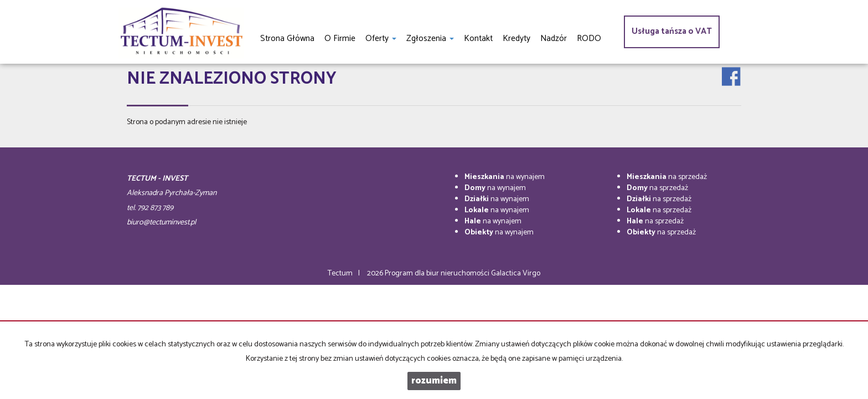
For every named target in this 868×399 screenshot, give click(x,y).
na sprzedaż (667, 177)
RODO (589, 39)
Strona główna (287, 39)
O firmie (340, 39)
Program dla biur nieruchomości (438, 273)
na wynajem (505, 177)
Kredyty (516, 39)
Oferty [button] (381, 39)
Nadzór (554, 39)
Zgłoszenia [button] (430, 39)
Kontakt (478, 39)
